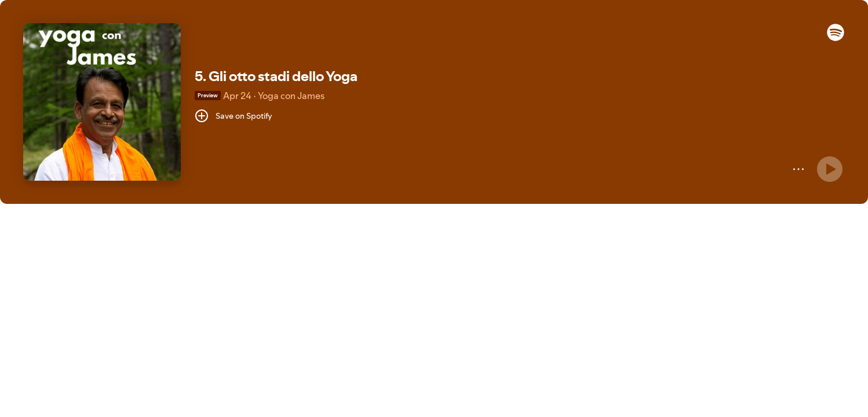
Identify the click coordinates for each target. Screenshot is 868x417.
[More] (798, 169)
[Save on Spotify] (234, 116)
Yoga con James (291, 96)
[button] (836, 38)
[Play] (830, 169)
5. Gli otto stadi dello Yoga (276, 76)
